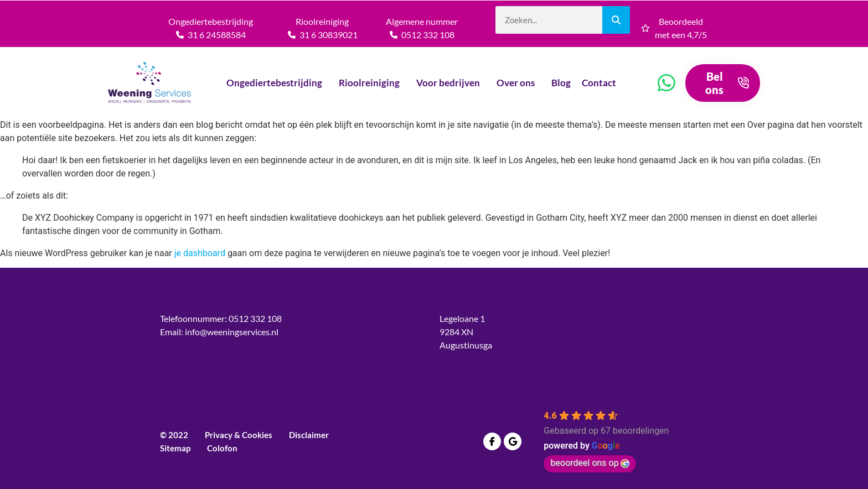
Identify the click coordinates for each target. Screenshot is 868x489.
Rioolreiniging (372, 83)
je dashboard (200, 253)
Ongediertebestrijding (277, 83)
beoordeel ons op (590, 463)
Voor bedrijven (451, 83)
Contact (602, 83)
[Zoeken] (616, 20)
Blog (561, 83)
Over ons (518, 83)
